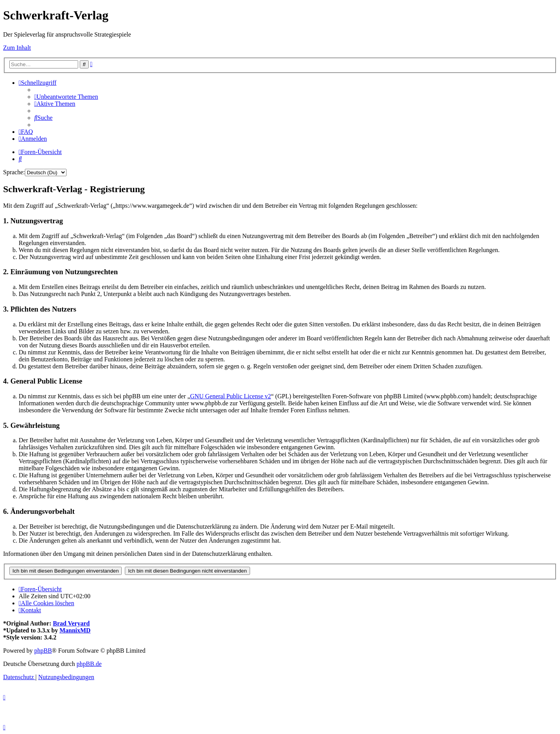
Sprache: (14, 172)
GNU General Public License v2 (231, 396)
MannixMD (75, 630)
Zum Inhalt (17, 48)
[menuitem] (66, 97)
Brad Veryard (71, 623)
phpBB (43, 651)
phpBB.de (89, 664)
